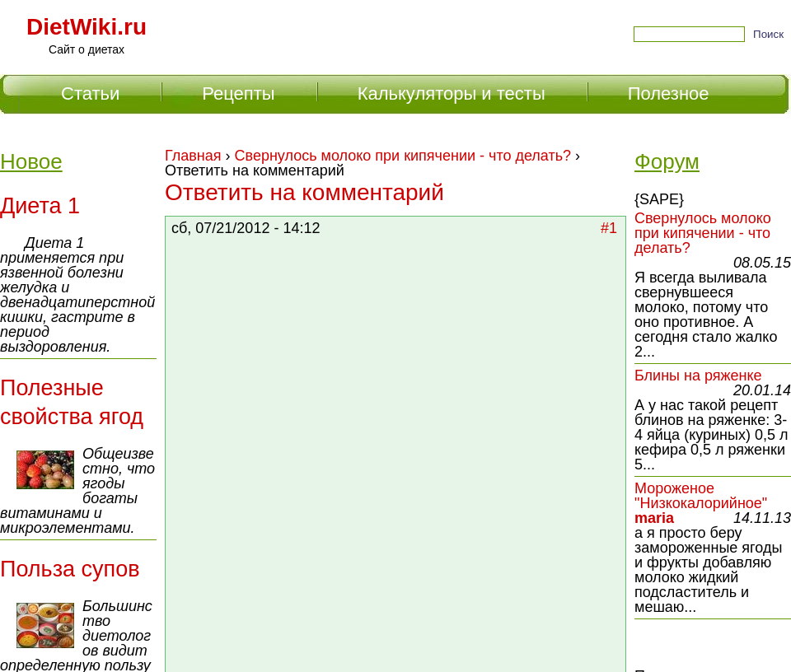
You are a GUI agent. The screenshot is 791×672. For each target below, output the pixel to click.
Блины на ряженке (698, 376)
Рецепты (238, 93)
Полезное (669, 93)
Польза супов (70, 569)
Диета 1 (40, 206)
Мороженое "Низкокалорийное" (701, 496)
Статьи (90, 93)
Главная (193, 156)
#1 (609, 228)
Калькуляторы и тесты (452, 93)
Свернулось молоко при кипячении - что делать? (403, 156)
